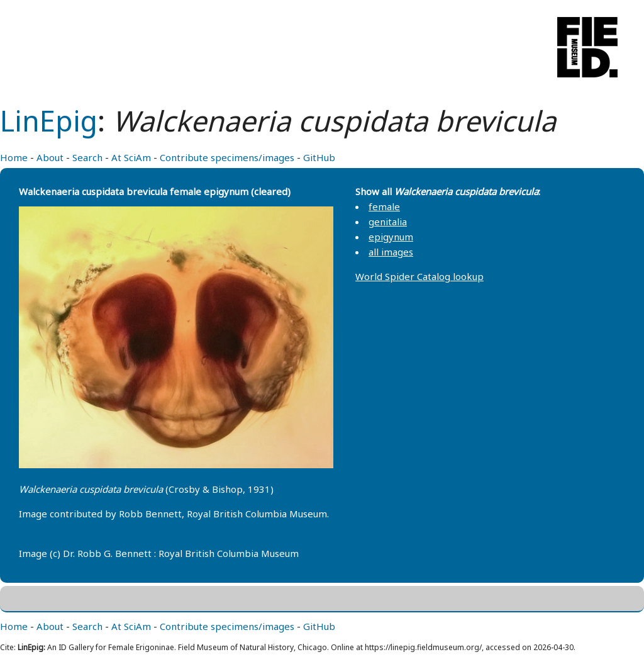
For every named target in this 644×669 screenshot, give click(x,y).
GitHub (319, 157)
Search (87, 157)
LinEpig (49, 121)
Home (14, 157)
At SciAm (131, 157)
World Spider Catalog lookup (419, 276)
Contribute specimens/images (227, 157)
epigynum (391, 237)
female (384, 206)
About (50, 157)
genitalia (388, 222)
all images (391, 252)
